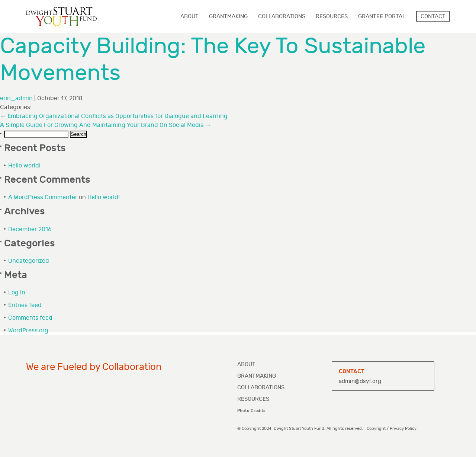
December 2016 (30, 229)
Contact (433, 17)
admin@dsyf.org (360, 381)
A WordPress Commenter (43, 197)
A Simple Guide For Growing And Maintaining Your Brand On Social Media (106, 125)
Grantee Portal (382, 17)
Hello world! (24, 166)
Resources (253, 399)
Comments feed (30, 318)
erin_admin (16, 98)
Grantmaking (257, 376)
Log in (17, 293)
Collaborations (261, 388)
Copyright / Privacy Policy (392, 429)
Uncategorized (29, 261)
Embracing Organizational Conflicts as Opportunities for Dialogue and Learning (114, 116)
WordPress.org (28, 331)
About (246, 365)
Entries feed (25, 305)
